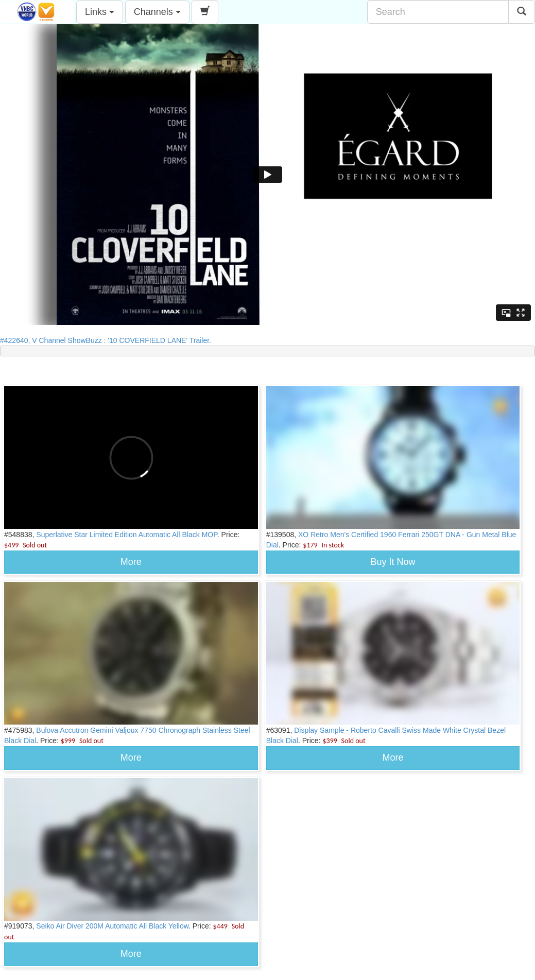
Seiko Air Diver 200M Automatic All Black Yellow (112, 926)
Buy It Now (393, 562)
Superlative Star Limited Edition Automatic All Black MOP (126, 535)
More (131, 562)
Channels (157, 12)
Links (100, 12)
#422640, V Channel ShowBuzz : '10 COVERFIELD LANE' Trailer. (109, 340)
